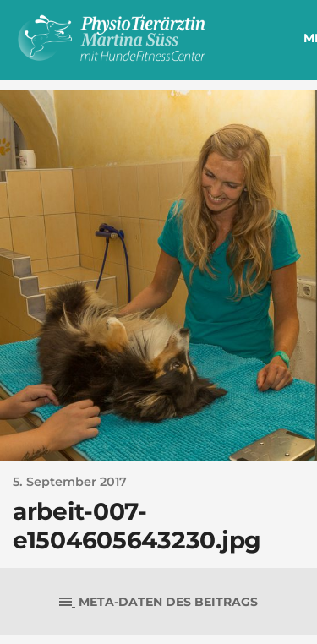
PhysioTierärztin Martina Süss (143, 38)
